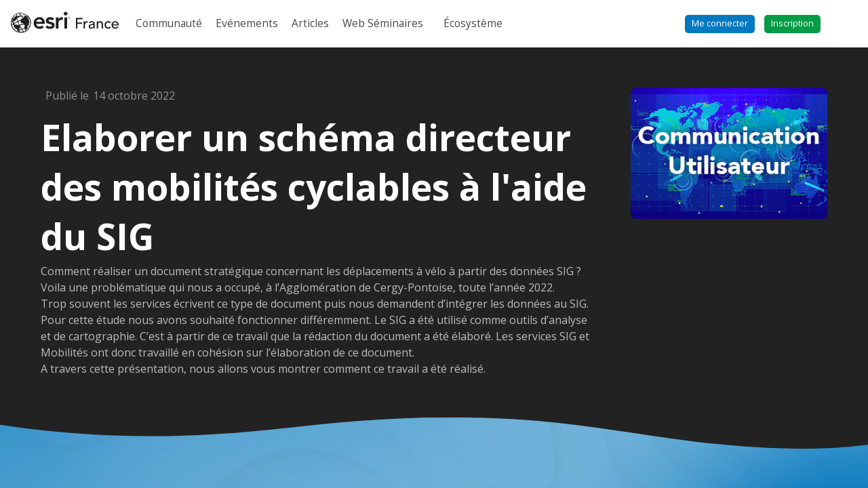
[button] (720, 24)
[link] (169, 24)
